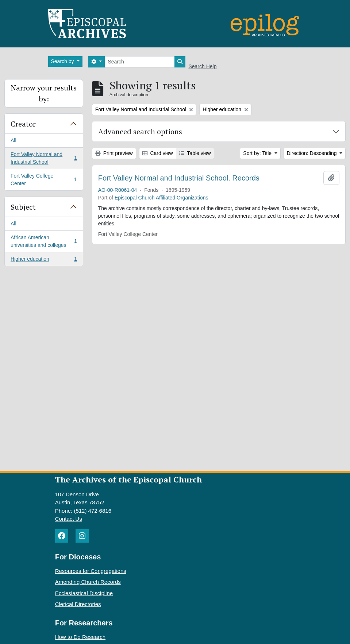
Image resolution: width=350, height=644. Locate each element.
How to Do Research (80, 637)
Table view (195, 153)
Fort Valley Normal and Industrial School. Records (179, 178)
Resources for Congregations (91, 571)
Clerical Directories (78, 604)
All (14, 140)
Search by (63, 61)
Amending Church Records (88, 582)
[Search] (140, 62)
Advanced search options (140, 131)
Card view (158, 153)
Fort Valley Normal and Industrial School (44, 158)
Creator (23, 124)
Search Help (202, 66)
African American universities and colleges (44, 241)
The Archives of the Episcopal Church (128, 479)
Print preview (114, 153)
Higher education (44, 260)
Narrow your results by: (44, 93)
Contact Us (69, 519)
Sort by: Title (258, 153)
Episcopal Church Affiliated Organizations (161, 198)
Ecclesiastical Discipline (84, 593)
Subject (23, 207)
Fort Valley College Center (44, 180)
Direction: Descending (313, 153)
